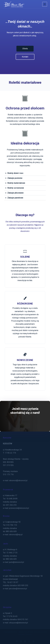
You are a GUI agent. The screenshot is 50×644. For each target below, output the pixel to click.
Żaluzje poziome (15, 178)
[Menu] (45, 4)
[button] (25, 173)
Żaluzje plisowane (16, 193)
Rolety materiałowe (16, 183)
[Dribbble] (29, 641)
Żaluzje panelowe (15, 198)
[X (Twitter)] (21, 641)
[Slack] (33, 641)
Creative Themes (25, 634)
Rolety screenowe (16, 188)
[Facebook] (17, 641)
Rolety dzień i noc (15, 173)
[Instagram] (25, 641)
